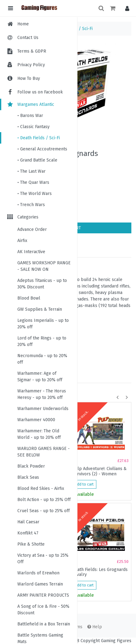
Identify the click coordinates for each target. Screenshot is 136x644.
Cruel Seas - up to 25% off (44, 511)
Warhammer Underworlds (43, 409)
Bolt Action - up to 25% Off (44, 500)
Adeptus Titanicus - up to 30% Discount (42, 284)
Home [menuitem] (23, 24)
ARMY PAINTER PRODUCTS (43, 595)
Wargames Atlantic (30, 104)
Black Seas (28, 477)
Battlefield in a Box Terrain (44, 624)
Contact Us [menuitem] (28, 38)
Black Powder (31, 466)
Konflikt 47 (28, 533)
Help (95, 627)
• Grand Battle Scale (37, 160)
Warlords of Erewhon (38, 573)
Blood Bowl (29, 298)
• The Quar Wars (33, 182)
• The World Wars (35, 194)
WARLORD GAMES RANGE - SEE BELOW (44, 452)
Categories (22, 217)
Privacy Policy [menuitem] (31, 65)
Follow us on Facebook (35, 92)
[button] (126, 8)
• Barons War (30, 116)
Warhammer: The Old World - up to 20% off (39, 434)
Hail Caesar (28, 522)
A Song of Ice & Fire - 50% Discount (43, 610)
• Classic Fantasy (33, 127)
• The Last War (31, 171)
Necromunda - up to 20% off (42, 359)
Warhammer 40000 (36, 420)
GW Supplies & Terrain (40, 309)
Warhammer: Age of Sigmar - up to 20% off (40, 377)
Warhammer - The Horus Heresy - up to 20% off (42, 394)
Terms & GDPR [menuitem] (32, 51)
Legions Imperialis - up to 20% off (43, 324)
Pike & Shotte (31, 544)
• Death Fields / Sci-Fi (39, 138)
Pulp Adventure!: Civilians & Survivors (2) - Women (99, 471)
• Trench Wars (31, 205)
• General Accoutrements (42, 149)
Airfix (22, 241)
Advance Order (32, 229)
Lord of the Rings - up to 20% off (42, 341)
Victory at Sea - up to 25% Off (43, 559)
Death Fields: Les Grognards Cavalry (100, 572)
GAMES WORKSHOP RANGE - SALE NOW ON (44, 266)
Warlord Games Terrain (40, 584)
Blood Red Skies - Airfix (41, 488)
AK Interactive (31, 252)
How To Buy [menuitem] (29, 78)
